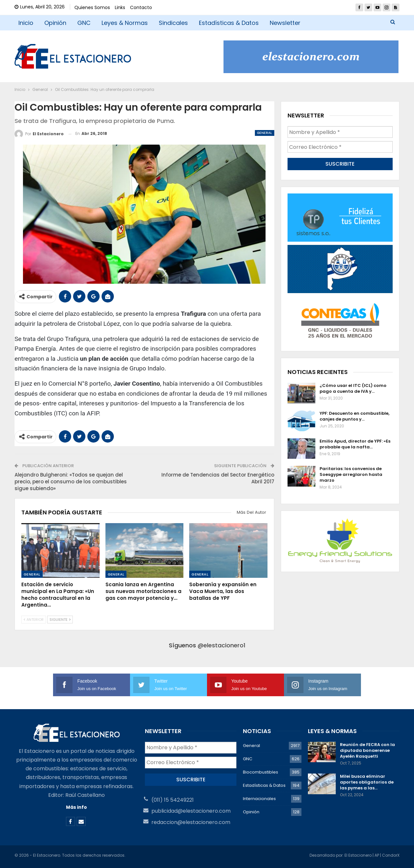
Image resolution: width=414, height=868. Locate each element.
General (265, 133)
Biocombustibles (261, 772)
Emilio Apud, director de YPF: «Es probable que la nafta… (355, 444)
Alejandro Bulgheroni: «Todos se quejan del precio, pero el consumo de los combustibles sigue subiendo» (71, 482)
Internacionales (259, 799)
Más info (76, 807)
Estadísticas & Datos (229, 23)
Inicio (26, 23)
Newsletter (285, 23)
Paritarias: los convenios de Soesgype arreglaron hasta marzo (351, 474)
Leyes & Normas (125, 23)
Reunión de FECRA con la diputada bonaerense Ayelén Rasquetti (367, 750)
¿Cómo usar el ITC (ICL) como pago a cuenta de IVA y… (353, 388)
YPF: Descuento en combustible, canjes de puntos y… (354, 416)
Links (120, 7)
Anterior (34, 620)
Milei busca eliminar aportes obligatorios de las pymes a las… (367, 782)
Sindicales (173, 23)
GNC (84, 23)
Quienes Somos (92, 7)
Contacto (141, 7)
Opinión (55, 23)
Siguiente (60, 620)
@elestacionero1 (222, 645)
